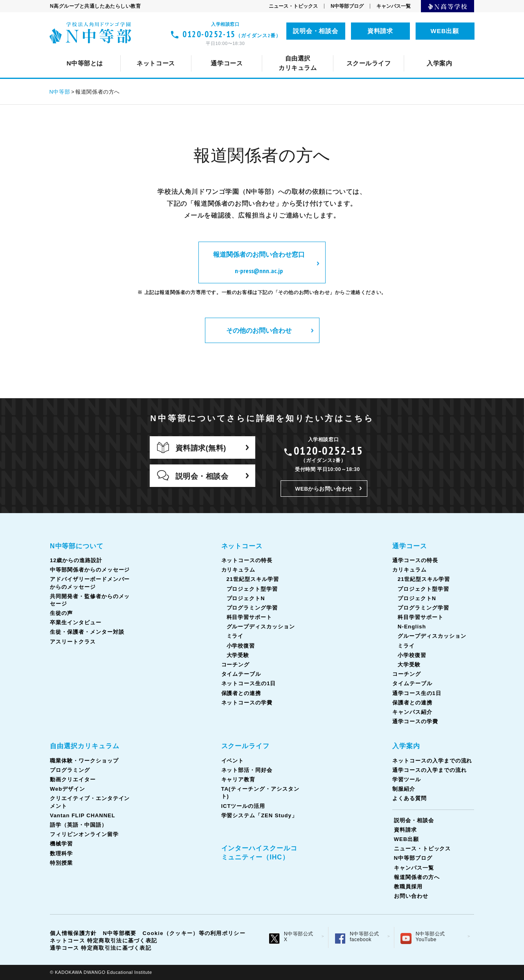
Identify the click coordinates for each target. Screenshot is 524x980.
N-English (412, 627)
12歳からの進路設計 (157, 51)
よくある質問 (409, 798)
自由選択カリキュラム (85, 746)
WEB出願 (445, 31)
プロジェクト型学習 (252, 589)
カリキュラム (247, 51)
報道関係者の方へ (417, 877)
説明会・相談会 (316, 31)
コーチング (297, 51)
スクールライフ (246, 746)
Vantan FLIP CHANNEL (238, 51)
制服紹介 (404, 789)
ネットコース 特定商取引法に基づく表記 (103, 941)
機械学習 (61, 844)
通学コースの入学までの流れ (429, 770)
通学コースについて (112, 51)
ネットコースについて (106, 51)
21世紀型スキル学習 (253, 579)
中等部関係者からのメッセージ (248, 51)
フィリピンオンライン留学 (411, 51)
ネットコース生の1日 (420, 51)
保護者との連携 (241, 693)
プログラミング (70, 770)
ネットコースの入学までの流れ (432, 761)
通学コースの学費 (415, 721)
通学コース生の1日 (413, 51)
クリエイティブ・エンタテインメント (130, 51)
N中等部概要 (119, 933)
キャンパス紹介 (412, 712)
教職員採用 (408, 887)
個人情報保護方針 (73, 933)
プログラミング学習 (252, 608)
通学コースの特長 (183, 51)
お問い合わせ (411, 896)
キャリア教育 (266, 51)
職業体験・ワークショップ (84, 761)
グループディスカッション (261, 627)
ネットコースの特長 (183, 51)
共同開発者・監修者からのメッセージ (366, 51)
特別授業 (61, 863)
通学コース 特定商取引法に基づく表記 (101, 948)
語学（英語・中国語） (323, 51)
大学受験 (238, 655)
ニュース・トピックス (293, 6)
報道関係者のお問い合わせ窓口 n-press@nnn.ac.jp (259, 262)
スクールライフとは (89, 51)
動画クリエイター (73, 779)
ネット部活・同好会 (203, 51)
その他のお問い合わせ (259, 330)
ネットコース (242, 546)
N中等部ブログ (347, 6)
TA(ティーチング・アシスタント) (351, 51)
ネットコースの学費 (247, 703)
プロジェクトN (246, 598)
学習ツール (407, 779)
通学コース (410, 546)
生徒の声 (450, 51)
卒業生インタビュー (76, 622)
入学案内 (406, 746)
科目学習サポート (250, 617)
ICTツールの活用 (440, 51)
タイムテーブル (351, 51)
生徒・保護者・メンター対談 (87, 632)
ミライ (235, 636)
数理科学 (61, 853)
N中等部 (60, 92)
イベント (146, 51)
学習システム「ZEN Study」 (259, 815)
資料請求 (380, 31)
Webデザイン (67, 789)
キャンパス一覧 (394, 6)
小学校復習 (241, 646)
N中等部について (87, 51)
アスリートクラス (73, 642)
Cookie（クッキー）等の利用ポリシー (194, 933)
